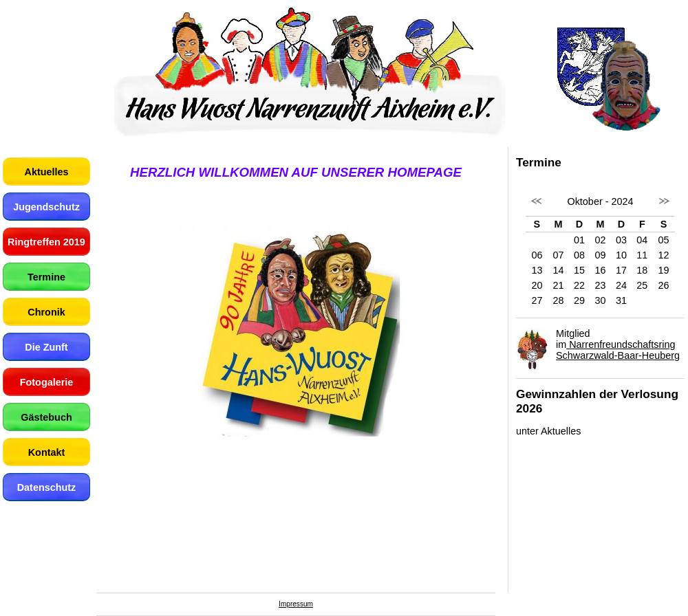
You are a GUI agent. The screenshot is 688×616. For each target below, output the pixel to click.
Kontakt (47, 452)
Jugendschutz (46, 207)
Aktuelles (47, 172)
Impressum (296, 604)
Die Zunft (46, 347)
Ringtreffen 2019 (46, 242)
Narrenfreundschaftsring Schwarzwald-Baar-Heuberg (618, 350)
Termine (46, 277)
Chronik (46, 312)
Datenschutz (47, 487)
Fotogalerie (47, 382)
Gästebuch (46, 417)
